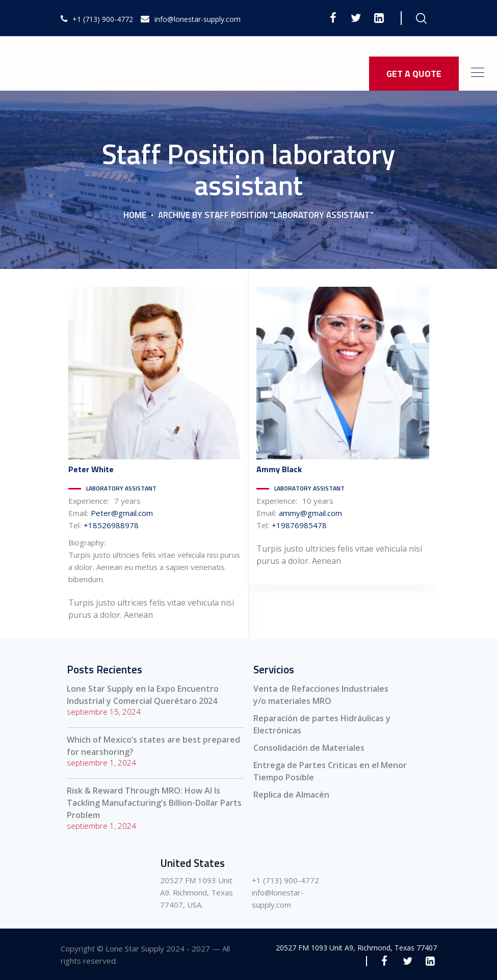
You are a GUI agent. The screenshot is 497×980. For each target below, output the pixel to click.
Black (279, 469)
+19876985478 (299, 525)
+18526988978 (111, 525)
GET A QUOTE (414, 74)
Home (135, 215)
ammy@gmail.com (310, 513)
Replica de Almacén (291, 795)
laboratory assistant (121, 488)
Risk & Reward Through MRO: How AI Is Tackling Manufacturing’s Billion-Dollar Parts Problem (154, 803)
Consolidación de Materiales (309, 748)
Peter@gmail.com (122, 513)
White (91, 469)
